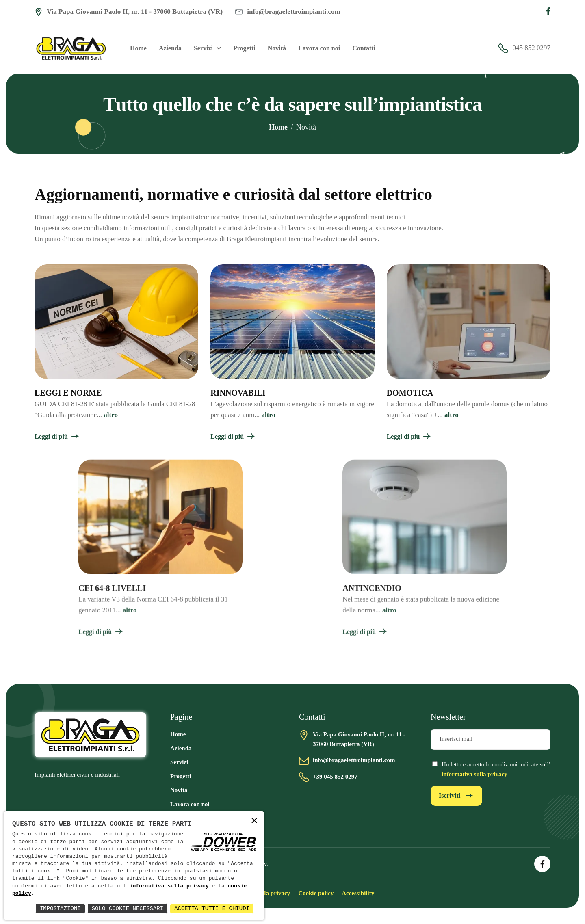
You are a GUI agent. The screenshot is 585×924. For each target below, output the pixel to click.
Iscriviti (450, 795)
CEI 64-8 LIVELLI (112, 595)
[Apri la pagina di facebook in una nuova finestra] (548, 12)
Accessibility (358, 893)
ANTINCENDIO (372, 595)
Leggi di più (51, 436)
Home (138, 48)
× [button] (254, 821)
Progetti (244, 48)
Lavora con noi (319, 48)
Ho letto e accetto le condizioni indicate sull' (496, 769)
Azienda (170, 48)
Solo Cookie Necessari (128, 908)
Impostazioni (60, 908)
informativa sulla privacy (169, 886)
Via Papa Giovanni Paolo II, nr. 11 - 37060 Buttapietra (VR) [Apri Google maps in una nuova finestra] (129, 12)
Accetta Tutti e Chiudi (212, 908)
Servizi (203, 48)
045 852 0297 (524, 48)
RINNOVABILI (238, 393)
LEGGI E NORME (68, 393)
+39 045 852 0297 (335, 777)
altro (111, 415)
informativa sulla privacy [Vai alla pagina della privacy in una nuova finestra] (474, 774)
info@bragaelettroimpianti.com (287, 12)
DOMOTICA (410, 393)
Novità (277, 48)
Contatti (364, 48)
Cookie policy (316, 893)
